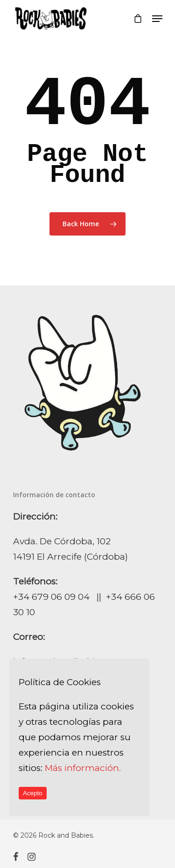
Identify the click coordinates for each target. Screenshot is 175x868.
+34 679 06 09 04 (51, 597)
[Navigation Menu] (157, 19)
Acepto (33, 793)
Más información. (83, 768)
